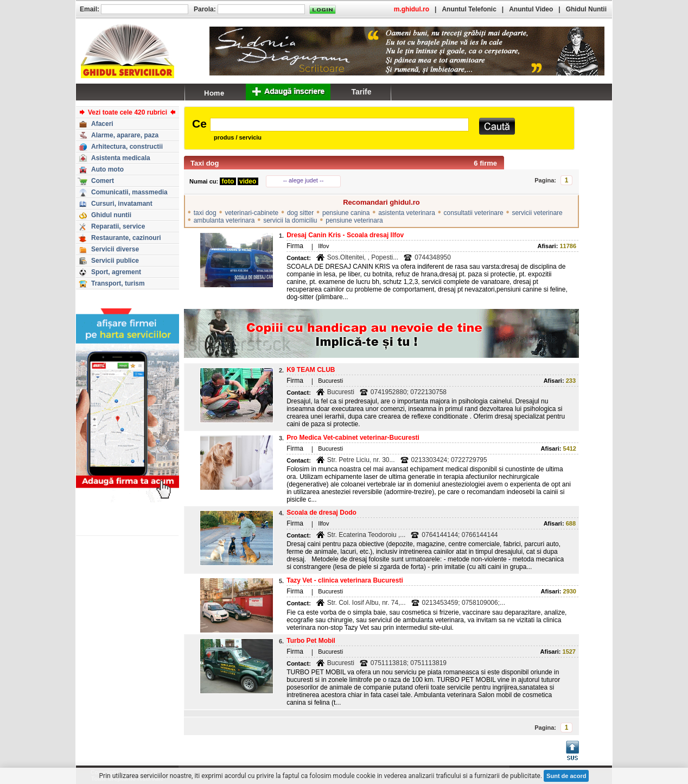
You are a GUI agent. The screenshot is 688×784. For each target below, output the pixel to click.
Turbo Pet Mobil (311, 641)
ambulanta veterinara (224, 220)
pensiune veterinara (354, 220)
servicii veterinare (537, 213)
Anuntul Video (531, 9)
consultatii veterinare (474, 213)
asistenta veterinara (407, 213)
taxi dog (205, 213)
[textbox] (339, 125)
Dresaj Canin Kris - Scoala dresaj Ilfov (345, 235)
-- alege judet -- (304, 180)
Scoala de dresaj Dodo (321, 513)
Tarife (361, 92)
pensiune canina (346, 213)
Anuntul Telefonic (469, 9)
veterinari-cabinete (251, 213)
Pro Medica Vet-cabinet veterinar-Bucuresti (353, 438)
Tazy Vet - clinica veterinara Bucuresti (345, 580)
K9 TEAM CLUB (311, 370)
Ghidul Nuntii (586, 9)
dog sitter (300, 213)
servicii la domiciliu (290, 220)
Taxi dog (205, 163)
